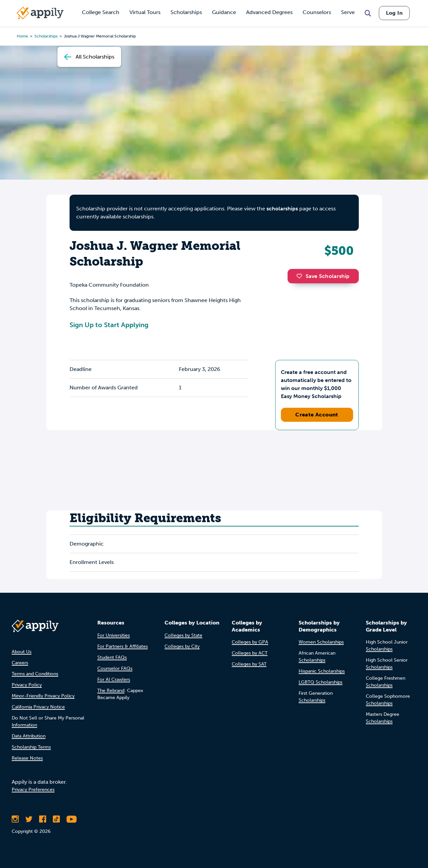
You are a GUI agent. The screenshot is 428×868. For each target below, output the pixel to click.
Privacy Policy (27, 685)
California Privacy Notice (38, 707)
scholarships (282, 209)
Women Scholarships (321, 642)
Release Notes (27, 758)
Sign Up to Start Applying (109, 325)
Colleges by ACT (250, 653)
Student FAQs (112, 657)
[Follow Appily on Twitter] (29, 819)
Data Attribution (29, 736)
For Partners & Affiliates (123, 646)
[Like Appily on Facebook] (43, 819)
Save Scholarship (323, 276)
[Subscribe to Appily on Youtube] (72, 819)
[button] (301, 276)
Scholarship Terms (31, 747)
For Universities (114, 635)
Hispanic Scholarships (322, 671)
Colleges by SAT (249, 664)
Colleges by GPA (250, 642)
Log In (394, 13)
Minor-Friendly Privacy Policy (43, 696)
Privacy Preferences (33, 790)
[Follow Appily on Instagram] (15, 819)
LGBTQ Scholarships (320, 682)
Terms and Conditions (35, 674)
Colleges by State (183, 635)
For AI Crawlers (114, 680)
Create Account (317, 415)
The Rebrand (111, 691)
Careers (20, 663)
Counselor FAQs (115, 668)
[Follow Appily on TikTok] (56, 819)
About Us (22, 652)
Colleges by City (182, 646)
